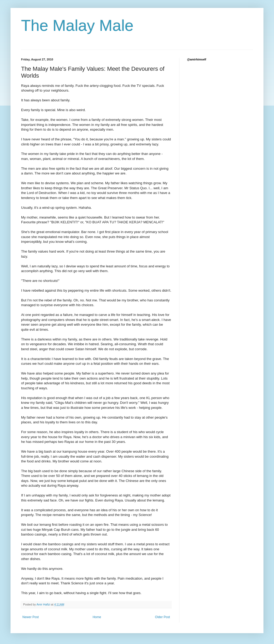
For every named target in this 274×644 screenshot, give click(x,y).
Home (97, 617)
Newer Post (31, 617)
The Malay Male (77, 25)
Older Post (162, 617)
